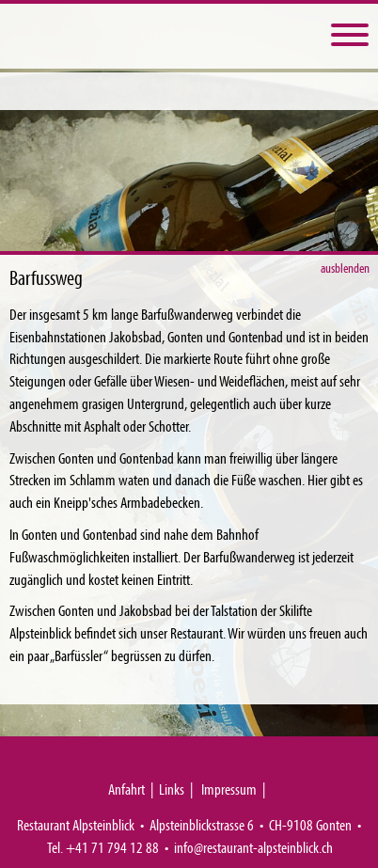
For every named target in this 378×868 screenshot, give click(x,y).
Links (172, 789)
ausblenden (346, 268)
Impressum (229, 789)
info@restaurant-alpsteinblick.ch (253, 847)
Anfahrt (126, 789)
